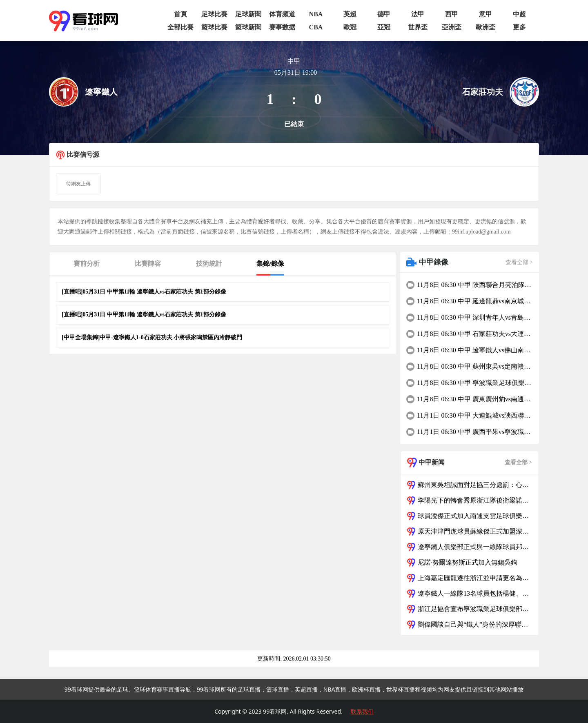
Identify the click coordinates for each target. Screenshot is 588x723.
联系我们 (362, 711)
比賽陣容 (148, 264)
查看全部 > (519, 262)
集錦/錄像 (270, 264)
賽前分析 (87, 264)
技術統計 (209, 264)
